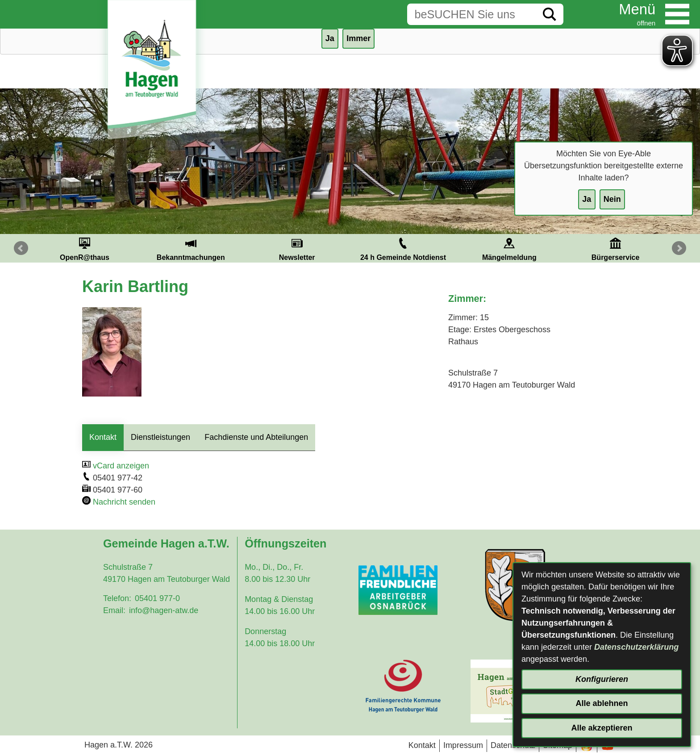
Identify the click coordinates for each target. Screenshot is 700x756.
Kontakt (103, 437)
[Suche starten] (550, 14)
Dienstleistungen (160, 437)
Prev (21, 248)
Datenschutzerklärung (636, 647)
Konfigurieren (602, 679)
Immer (358, 38)
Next (679, 248)
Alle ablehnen (602, 703)
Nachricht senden (124, 502)
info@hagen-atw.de (164, 610)
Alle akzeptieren (602, 728)
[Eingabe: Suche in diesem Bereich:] (471, 14)
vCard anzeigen (121, 466)
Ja (587, 199)
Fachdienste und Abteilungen (256, 437)
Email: (114, 610)
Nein (612, 199)
